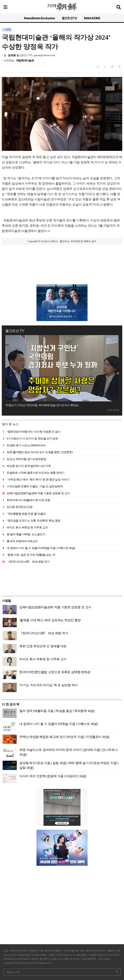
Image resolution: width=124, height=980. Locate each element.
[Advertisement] (62, 267)
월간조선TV (69, 18)
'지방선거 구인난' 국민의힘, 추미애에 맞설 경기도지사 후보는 (42, 405)
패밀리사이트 (13, 972)
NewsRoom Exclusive (39, 18)
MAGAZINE (92, 18)
